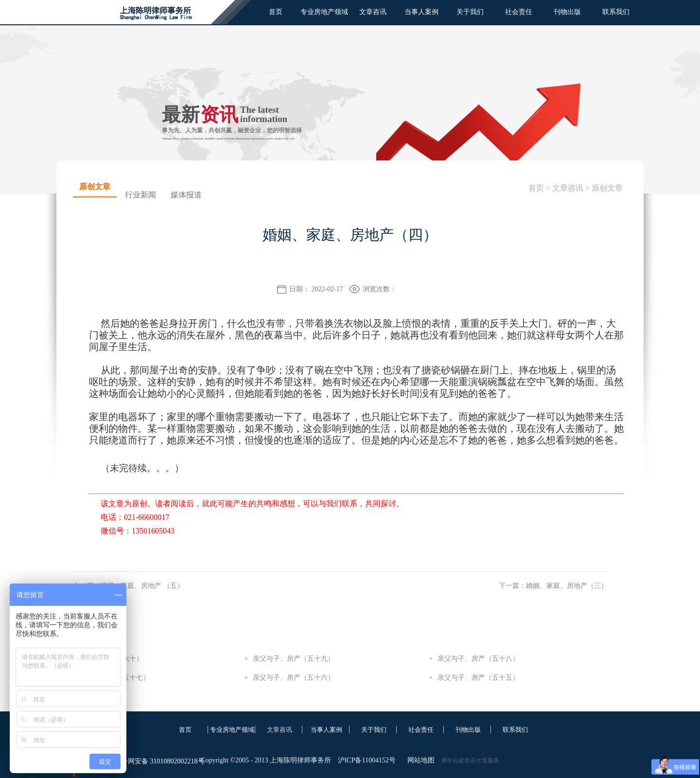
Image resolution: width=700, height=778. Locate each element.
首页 (276, 12)
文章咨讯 (568, 188)
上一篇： (128, 586)
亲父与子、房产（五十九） (294, 659)
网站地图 (419, 760)
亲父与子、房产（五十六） (294, 678)
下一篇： (553, 586)
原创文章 (607, 188)
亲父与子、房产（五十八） (478, 659)
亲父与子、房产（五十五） (478, 678)
